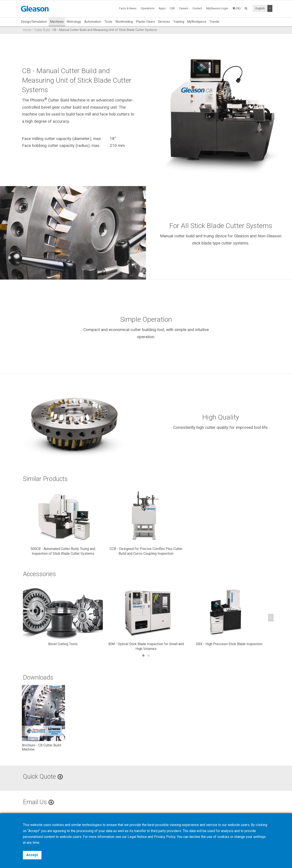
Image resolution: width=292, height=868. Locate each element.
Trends (214, 22)
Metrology (74, 22)
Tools (108, 22)
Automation (93, 22)
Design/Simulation (34, 22)
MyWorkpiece (197, 22)
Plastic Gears (145, 22)
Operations (148, 8)
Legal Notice (137, 837)
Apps (162, 8)
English (260, 8)
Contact (197, 8)
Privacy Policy (165, 837)
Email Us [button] (38, 802)
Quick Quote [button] (43, 776)
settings (259, 837)
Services (164, 22)
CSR (172, 8)
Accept (32, 855)
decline (195, 837)
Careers (184, 8)
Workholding (124, 22)
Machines (57, 22)
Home (27, 30)
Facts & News (128, 8)
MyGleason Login (217, 8)
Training (179, 22)
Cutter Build (42, 30)
